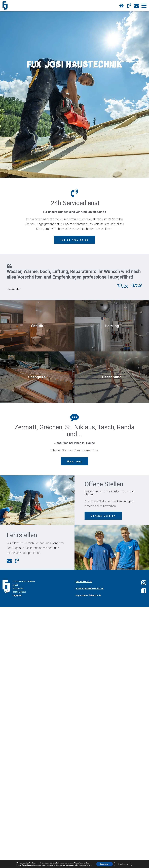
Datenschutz (95, 595)
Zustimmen (106, 864)
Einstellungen (25, 865)
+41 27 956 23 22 (74, 240)
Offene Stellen (103, 516)
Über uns (75, 461)
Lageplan (17, 595)
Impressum (81, 595)
